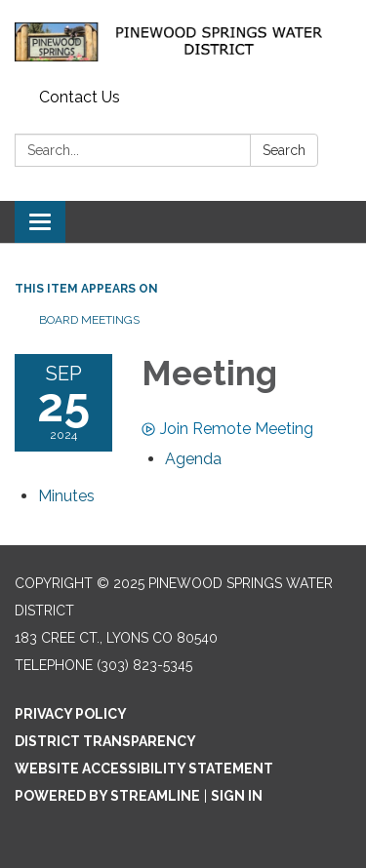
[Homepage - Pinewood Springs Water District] (183, 40)
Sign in (237, 796)
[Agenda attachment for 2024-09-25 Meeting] (193, 459)
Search (284, 150)
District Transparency (105, 741)
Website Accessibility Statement (144, 769)
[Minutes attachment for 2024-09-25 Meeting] (66, 496)
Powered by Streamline (107, 796)
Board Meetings (89, 320)
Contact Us (80, 97)
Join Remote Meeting (227, 429)
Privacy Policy (71, 714)
